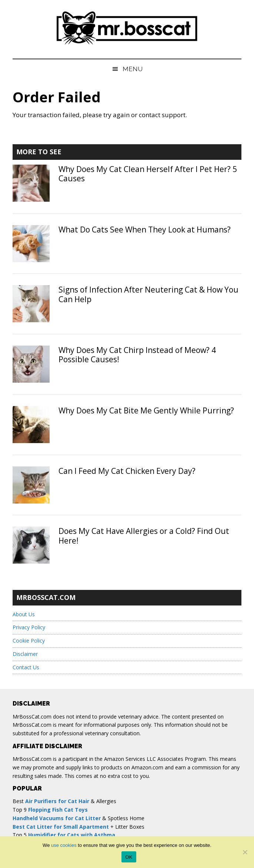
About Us (24, 614)
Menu (133, 69)
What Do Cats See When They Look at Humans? (145, 230)
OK (129, 857)
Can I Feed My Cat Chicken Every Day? (127, 471)
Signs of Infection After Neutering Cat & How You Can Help (148, 294)
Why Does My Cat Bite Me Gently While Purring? (146, 410)
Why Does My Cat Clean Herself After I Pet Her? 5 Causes (148, 174)
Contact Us (26, 667)
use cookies (64, 845)
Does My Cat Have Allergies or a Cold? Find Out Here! (144, 536)
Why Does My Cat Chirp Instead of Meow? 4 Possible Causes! (137, 355)
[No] (245, 852)
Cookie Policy (29, 641)
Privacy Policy (29, 627)
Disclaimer (25, 654)
